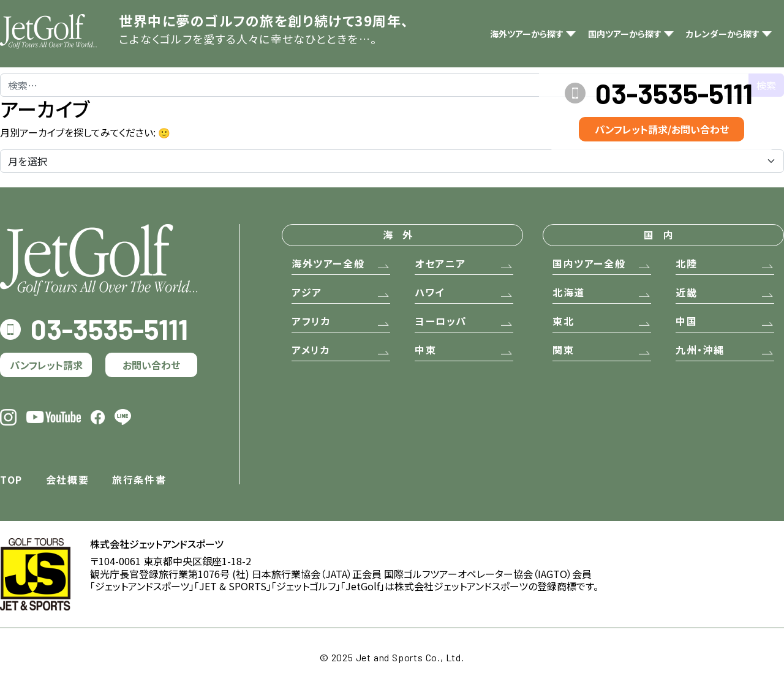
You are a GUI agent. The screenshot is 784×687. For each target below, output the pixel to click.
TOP (11, 479)
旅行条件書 (139, 479)
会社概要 (67, 479)
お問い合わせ (151, 365)
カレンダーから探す (723, 34)
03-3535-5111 (674, 93)
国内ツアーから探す (625, 34)
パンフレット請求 (46, 365)
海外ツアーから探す (527, 34)
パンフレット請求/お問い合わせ (662, 129)
